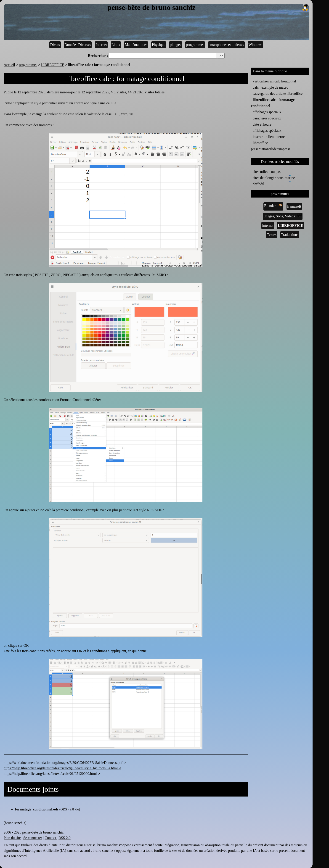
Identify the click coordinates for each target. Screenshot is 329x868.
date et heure (262, 124)
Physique (159, 45)
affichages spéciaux (267, 112)
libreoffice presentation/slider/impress (271, 146)
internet (268, 226)
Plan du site (12, 838)
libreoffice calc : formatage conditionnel (273, 103)
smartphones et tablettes (226, 45)
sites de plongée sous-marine (274, 177)
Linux (116, 45)
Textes (272, 235)
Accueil (9, 65)
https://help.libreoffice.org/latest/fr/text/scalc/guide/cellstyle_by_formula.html (61, 768)
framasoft (294, 206)
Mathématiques (136, 45)
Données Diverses (78, 45)
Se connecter (33, 838)
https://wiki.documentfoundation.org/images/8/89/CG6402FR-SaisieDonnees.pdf (63, 763)
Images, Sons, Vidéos (283, 216)
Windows (256, 45)
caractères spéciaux (267, 118)
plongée (176, 45)
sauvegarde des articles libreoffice (278, 94)
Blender (273, 205)
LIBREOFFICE (53, 65)
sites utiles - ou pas (267, 172)
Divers (55, 45)
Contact (51, 838)
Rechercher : (98, 56)
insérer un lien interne (269, 137)
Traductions (290, 235)
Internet (101, 45)
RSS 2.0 (64, 838)
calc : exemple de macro (270, 87)
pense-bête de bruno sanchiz (208, 8)
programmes (195, 45)
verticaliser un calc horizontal (274, 81)
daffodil (259, 184)
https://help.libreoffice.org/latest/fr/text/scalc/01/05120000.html (50, 774)
